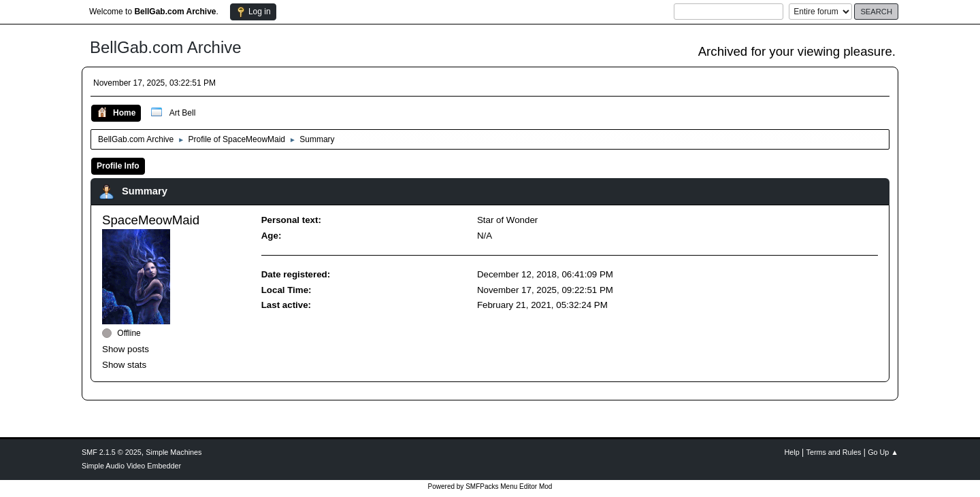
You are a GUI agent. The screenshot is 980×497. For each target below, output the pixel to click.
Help (792, 452)
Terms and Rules (834, 452)
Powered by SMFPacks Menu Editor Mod (490, 486)
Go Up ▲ (883, 452)
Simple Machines (174, 452)
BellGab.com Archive (166, 47)
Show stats (124, 365)
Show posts (126, 349)
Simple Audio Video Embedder (131, 466)
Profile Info (118, 166)
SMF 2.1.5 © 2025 (112, 452)
